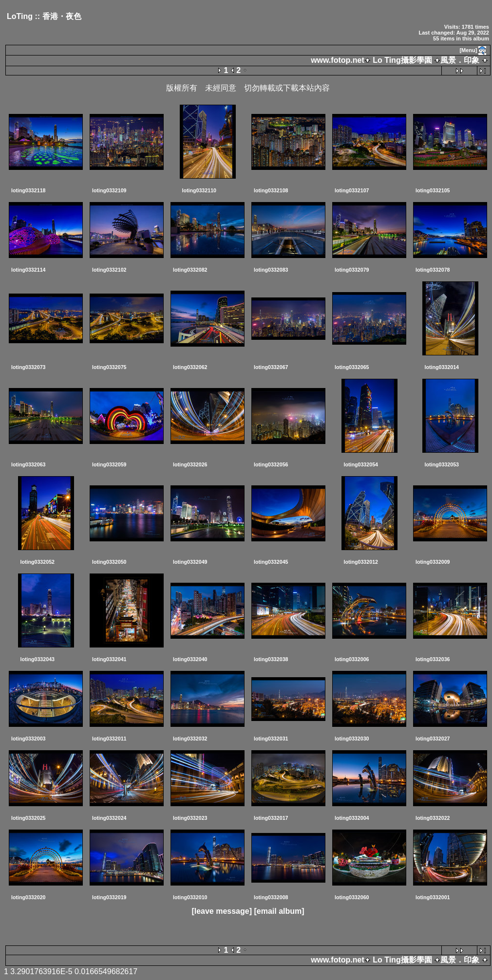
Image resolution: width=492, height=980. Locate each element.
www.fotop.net (338, 60)
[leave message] (222, 911)
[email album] (279, 911)
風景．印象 (460, 60)
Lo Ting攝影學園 (402, 60)
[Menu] (468, 50)
